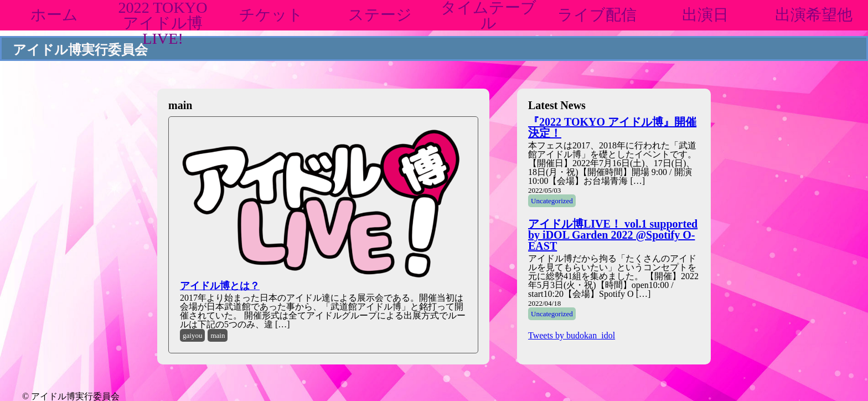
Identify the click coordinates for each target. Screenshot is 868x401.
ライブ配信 (597, 15)
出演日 (705, 15)
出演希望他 (814, 15)
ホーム (54, 15)
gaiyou (192, 335)
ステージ (380, 15)
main (218, 335)
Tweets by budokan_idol (572, 335)
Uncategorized (552, 201)
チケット (271, 15)
